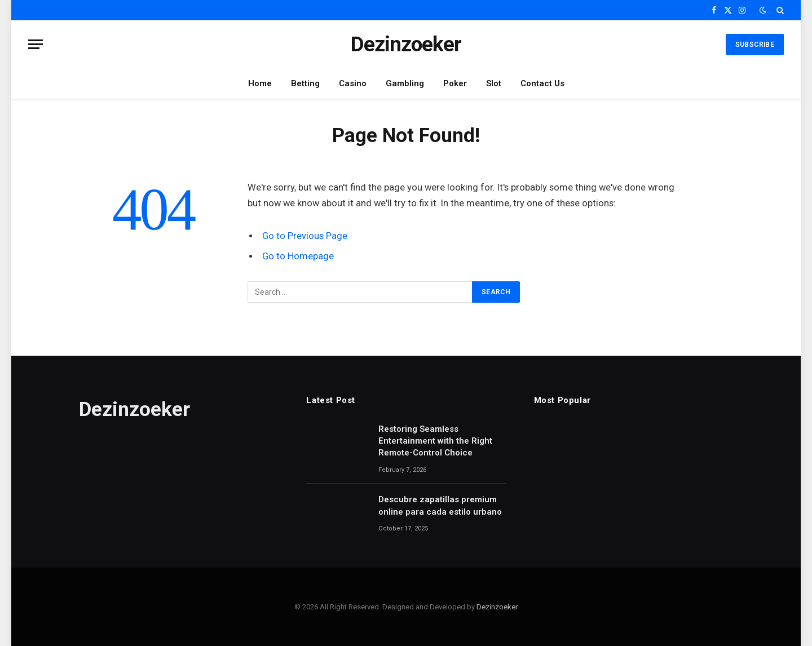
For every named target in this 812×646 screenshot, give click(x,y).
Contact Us (542, 83)
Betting (305, 83)
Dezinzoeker (497, 607)
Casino (353, 83)
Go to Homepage (298, 256)
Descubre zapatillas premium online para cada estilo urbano (440, 505)
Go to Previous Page (305, 236)
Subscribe (755, 45)
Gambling (405, 83)
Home (260, 83)
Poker (455, 83)
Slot (494, 83)
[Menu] (36, 44)
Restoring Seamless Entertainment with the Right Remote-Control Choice (435, 441)
